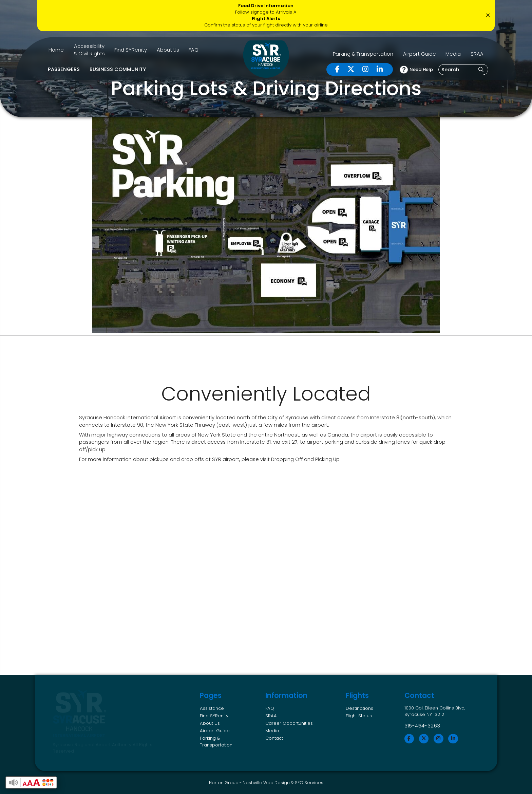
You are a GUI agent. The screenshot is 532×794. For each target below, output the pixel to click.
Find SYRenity (131, 50)
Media (453, 54)
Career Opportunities (289, 723)
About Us (168, 50)
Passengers (64, 69)
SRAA (477, 54)
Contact (274, 738)
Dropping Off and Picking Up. (306, 459)
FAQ (194, 50)
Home (56, 50)
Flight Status (359, 716)
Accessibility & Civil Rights (89, 50)
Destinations (359, 708)
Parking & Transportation (363, 54)
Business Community (118, 69)
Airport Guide (420, 54)
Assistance (212, 708)
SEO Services (309, 783)
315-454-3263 (422, 726)
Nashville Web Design (266, 783)
